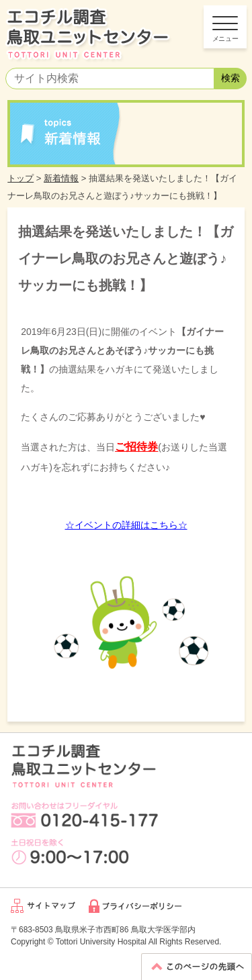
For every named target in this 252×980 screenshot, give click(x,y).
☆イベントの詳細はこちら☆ (126, 525)
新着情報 (61, 178)
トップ (20, 178)
